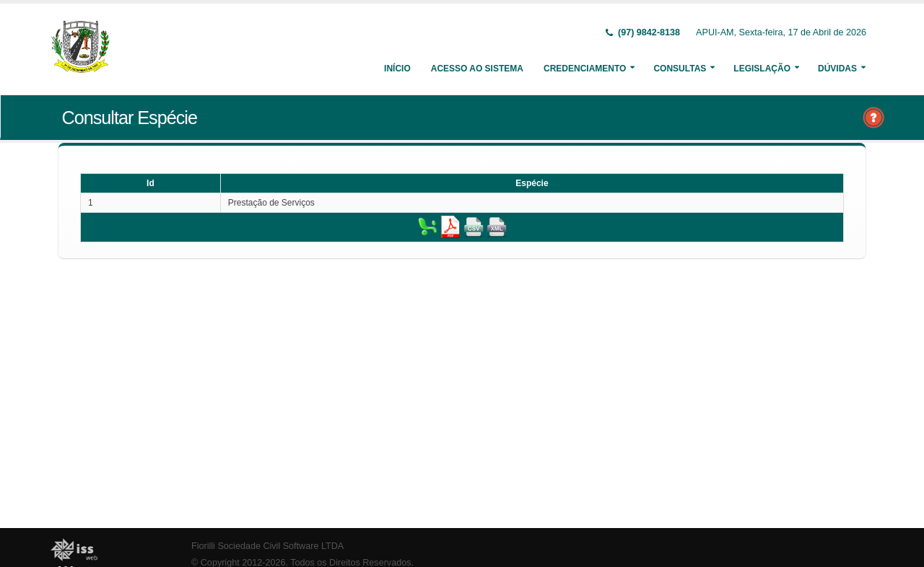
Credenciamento (585, 69)
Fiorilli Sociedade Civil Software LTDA (267, 546)
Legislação (762, 69)
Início (397, 69)
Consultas (680, 69)
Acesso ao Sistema (477, 69)
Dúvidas (837, 69)
